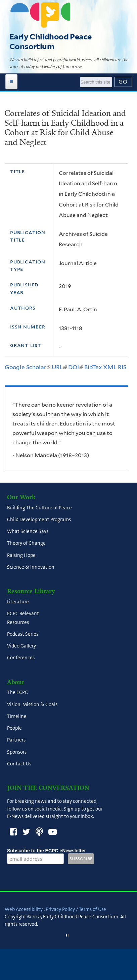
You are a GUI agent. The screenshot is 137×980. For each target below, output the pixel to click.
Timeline (17, 716)
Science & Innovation (31, 567)
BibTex (93, 367)
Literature (18, 602)
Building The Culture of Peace (39, 508)
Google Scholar (28, 367)
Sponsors (17, 752)
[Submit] (123, 82)
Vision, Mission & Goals (32, 704)
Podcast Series (23, 634)
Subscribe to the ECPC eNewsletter (47, 851)
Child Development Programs (39, 519)
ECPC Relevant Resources (23, 618)
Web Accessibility (24, 909)
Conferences (21, 658)
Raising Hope (21, 555)
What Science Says (28, 532)
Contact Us (19, 764)
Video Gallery (21, 646)
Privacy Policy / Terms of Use (76, 909)
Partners (16, 740)
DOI (76, 367)
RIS (122, 367)
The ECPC (17, 693)
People (14, 728)
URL (59, 367)
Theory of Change (26, 543)
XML (110, 367)
